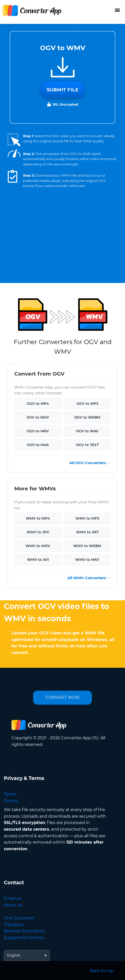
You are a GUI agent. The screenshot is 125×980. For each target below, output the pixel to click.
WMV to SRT (87, 532)
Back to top (102, 971)
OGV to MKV (38, 431)
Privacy (11, 801)
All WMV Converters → (89, 578)
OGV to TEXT (87, 445)
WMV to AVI (38, 560)
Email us (12, 898)
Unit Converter (19, 918)
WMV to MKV (87, 560)
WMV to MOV (38, 546)
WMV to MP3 (87, 518)
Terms (10, 794)
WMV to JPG (38, 532)
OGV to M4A (38, 445)
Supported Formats (24, 938)
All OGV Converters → (90, 463)
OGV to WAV (87, 431)
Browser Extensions (24, 931)
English (14, 955)
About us (13, 905)
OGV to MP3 (87, 404)
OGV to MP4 (38, 404)
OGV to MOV (38, 417)
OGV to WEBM (87, 417)
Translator (14, 925)
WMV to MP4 (38, 518)
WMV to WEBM (87, 546)
